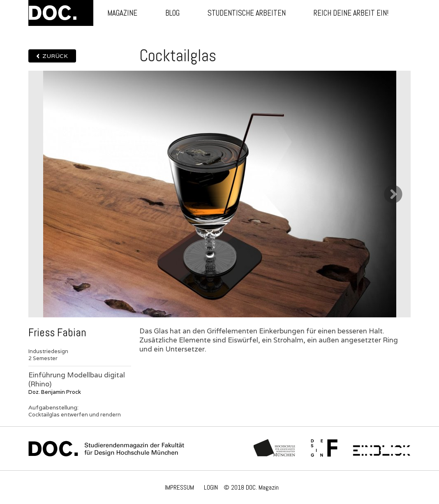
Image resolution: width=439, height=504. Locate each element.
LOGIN (211, 487)
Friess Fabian (57, 333)
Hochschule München (275, 449)
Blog (172, 13)
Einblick (382, 449)
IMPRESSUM (179, 487)
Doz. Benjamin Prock (55, 392)
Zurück (55, 56)
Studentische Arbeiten (247, 13)
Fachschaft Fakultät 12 (324, 449)
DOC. (61, 13)
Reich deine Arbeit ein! (351, 13)
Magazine (122, 13)
